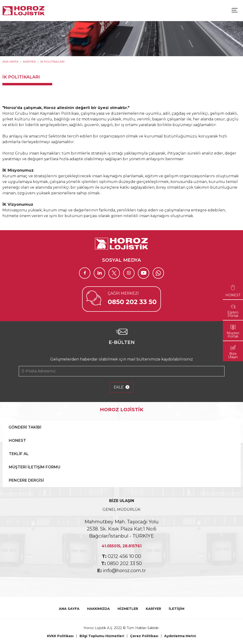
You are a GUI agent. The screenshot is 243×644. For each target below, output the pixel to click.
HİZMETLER (128, 609)
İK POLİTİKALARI (52, 62)
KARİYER (29, 62)
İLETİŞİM (177, 609)
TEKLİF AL (19, 454)
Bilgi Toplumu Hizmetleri (102, 636)
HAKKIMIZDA (98, 609)
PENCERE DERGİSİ (26, 480)
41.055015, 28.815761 (122, 546)
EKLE (121, 387)
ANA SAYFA (10, 62)
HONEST (17, 441)
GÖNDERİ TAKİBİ (25, 427)
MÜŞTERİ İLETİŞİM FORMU (35, 467)
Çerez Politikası (144, 636)
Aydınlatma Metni (180, 636)
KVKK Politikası (60, 636)
